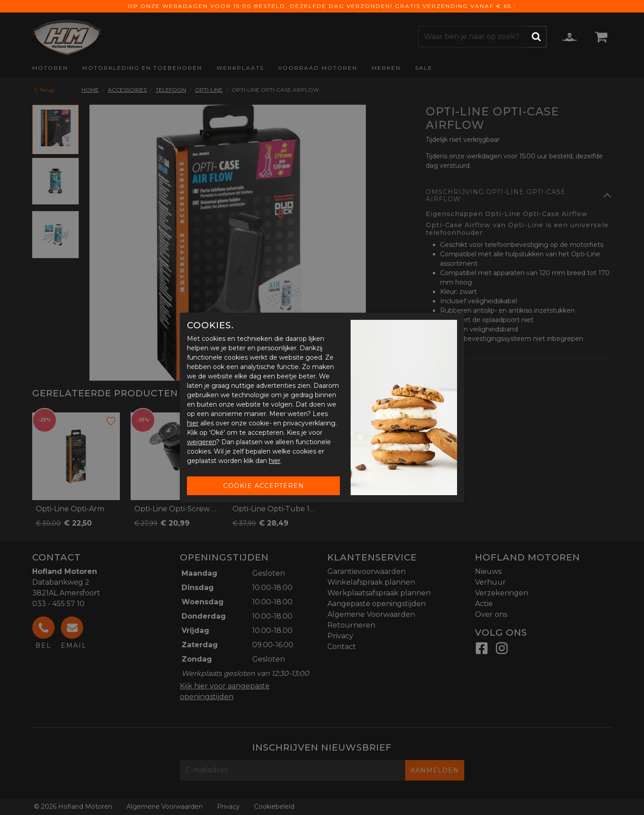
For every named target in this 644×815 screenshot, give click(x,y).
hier (193, 423)
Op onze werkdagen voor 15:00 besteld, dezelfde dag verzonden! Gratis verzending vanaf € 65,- (322, 6)
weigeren (201, 442)
